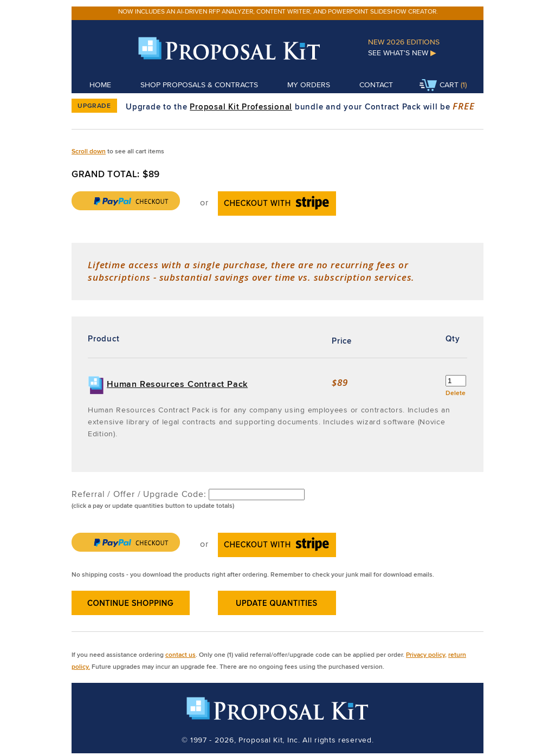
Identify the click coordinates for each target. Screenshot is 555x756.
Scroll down (89, 151)
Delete (456, 393)
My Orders (309, 85)
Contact (376, 85)
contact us (180, 654)
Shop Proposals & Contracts (199, 85)
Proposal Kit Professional (241, 107)
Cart (439, 86)
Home (100, 85)
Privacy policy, (426, 654)
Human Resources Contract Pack (177, 384)
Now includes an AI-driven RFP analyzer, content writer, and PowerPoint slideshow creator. (278, 11)
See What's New (402, 53)
